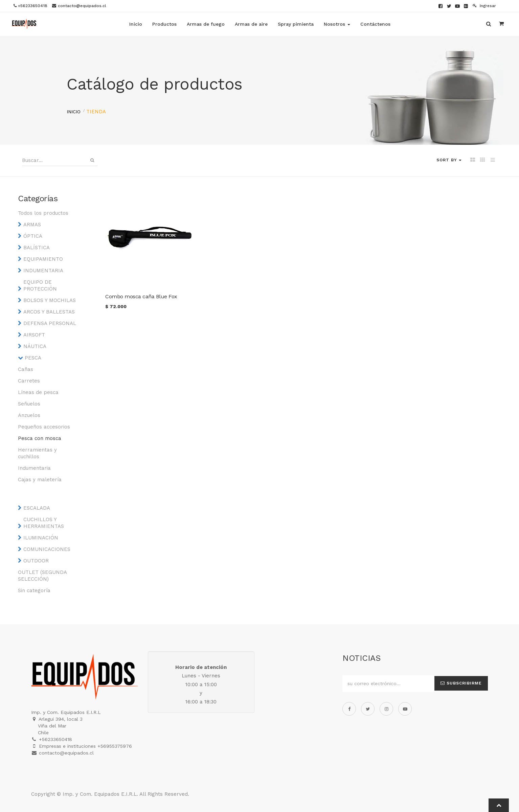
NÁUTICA (35, 346)
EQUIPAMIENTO (43, 259)
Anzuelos (29, 415)
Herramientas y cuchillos (37, 453)
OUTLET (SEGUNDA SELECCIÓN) (42, 576)
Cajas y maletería (40, 480)
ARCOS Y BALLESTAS (49, 312)
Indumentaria (34, 468)
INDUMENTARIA (43, 271)
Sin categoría (34, 590)
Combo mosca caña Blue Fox (141, 296)
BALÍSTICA (37, 248)
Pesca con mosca (40, 438)
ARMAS (32, 225)
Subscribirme (461, 683)
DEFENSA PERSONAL (50, 323)
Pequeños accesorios (44, 427)
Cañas (26, 369)
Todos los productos (43, 213)
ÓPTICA (33, 236)
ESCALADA (37, 508)
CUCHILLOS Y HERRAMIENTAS (44, 523)
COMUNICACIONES (47, 549)
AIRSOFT (34, 335)
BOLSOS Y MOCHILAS (50, 300)
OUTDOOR (36, 561)
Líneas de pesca (38, 392)
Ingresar (484, 6)
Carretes (29, 381)
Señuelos (29, 404)
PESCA (33, 358)
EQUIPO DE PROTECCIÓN (40, 285)
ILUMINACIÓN (41, 538)
